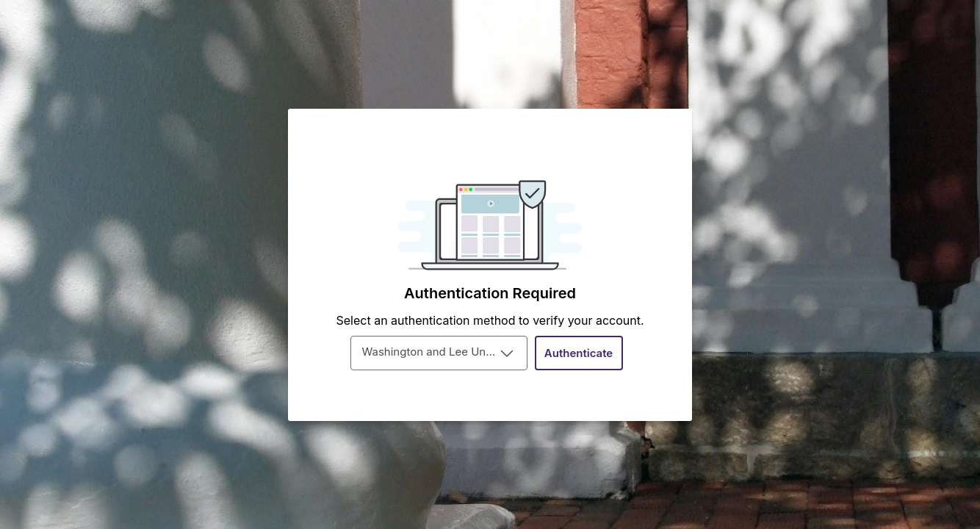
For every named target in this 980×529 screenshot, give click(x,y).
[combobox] (439, 353)
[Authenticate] (579, 353)
